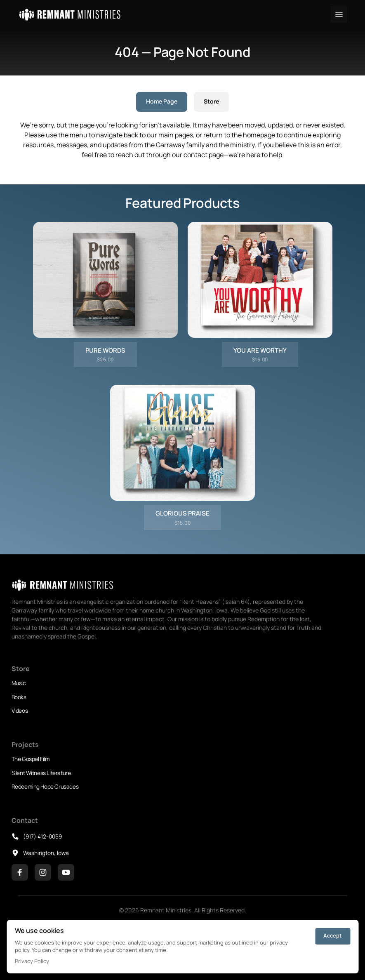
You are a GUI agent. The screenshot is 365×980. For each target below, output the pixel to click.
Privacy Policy (32, 961)
